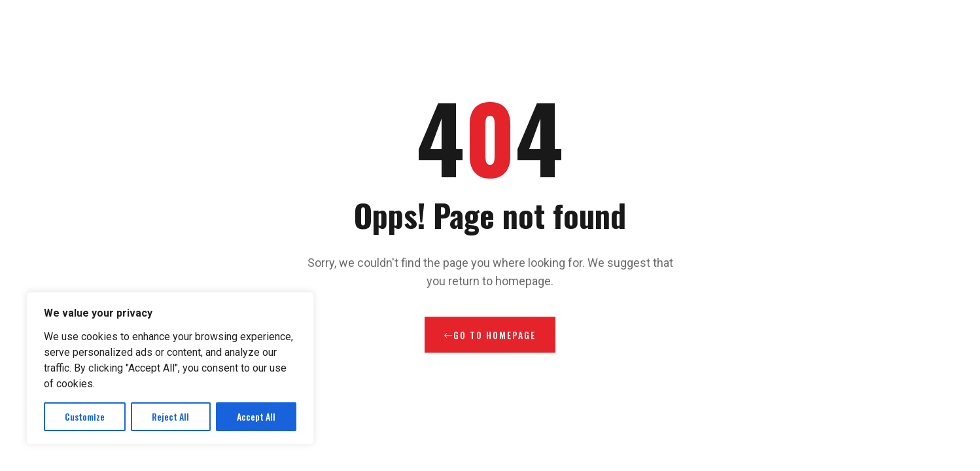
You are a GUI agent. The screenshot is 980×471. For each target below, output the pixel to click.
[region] (170, 368)
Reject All (170, 416)
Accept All (256, 416)
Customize (85, 416)
